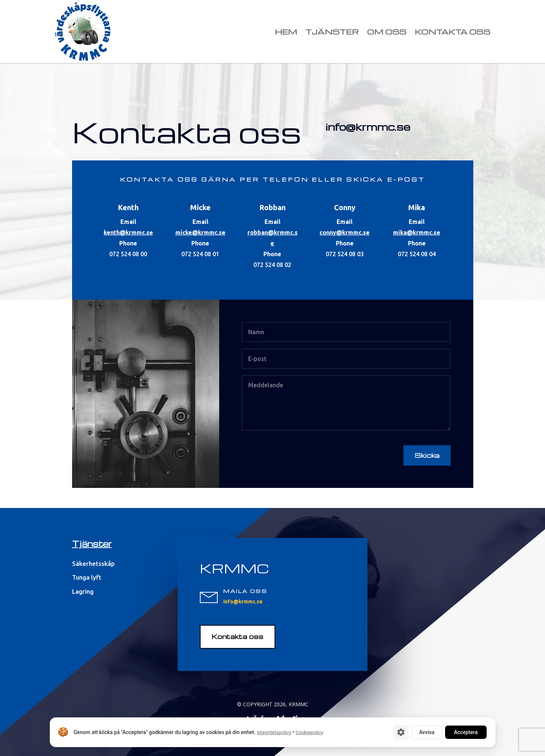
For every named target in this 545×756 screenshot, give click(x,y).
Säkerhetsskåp (93, 563)
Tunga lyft (87, 577)
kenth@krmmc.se (128, 232)
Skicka (427, 455)
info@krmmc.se (368, 127)
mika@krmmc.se (417, 232)
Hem (286, 32)
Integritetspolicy (274, 732)
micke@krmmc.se (200, 232)
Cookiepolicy (309, 732)
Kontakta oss (452, 32)
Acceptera (466, 732)
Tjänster (332, 32)
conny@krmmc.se (345, 232)
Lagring (83, 591)
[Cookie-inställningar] (401, 732)
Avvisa (427, 732)
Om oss (387, 32)
